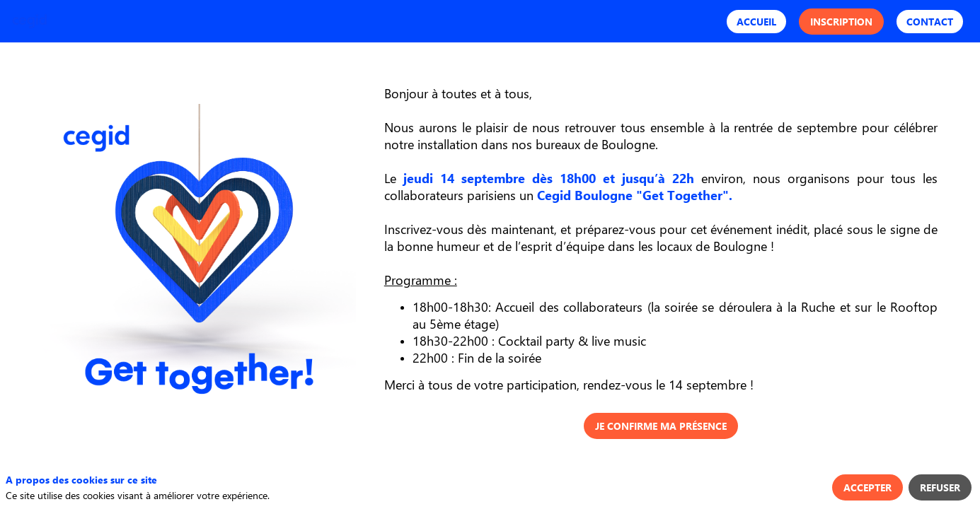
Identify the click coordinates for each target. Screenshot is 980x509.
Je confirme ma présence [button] (661, 426)
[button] (756, 22)
